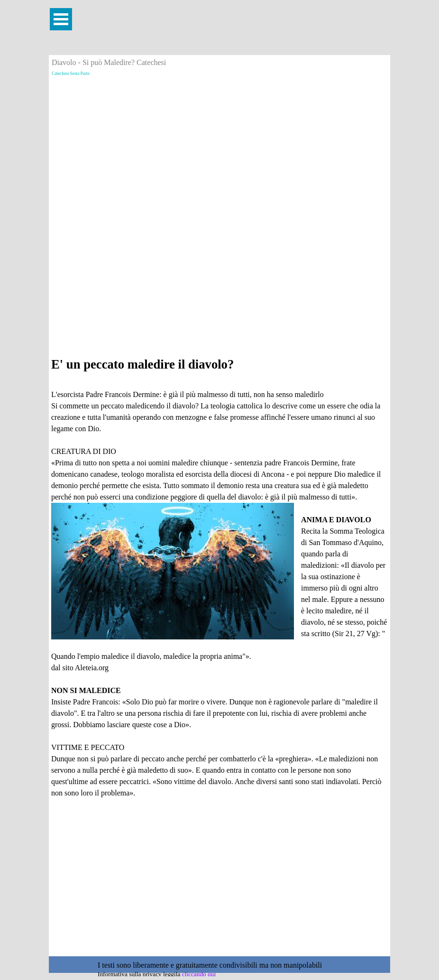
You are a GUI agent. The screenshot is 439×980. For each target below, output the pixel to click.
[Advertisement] (219, 146)
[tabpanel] (219, 585)
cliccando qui (199, 974)
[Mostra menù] (61, 19)
